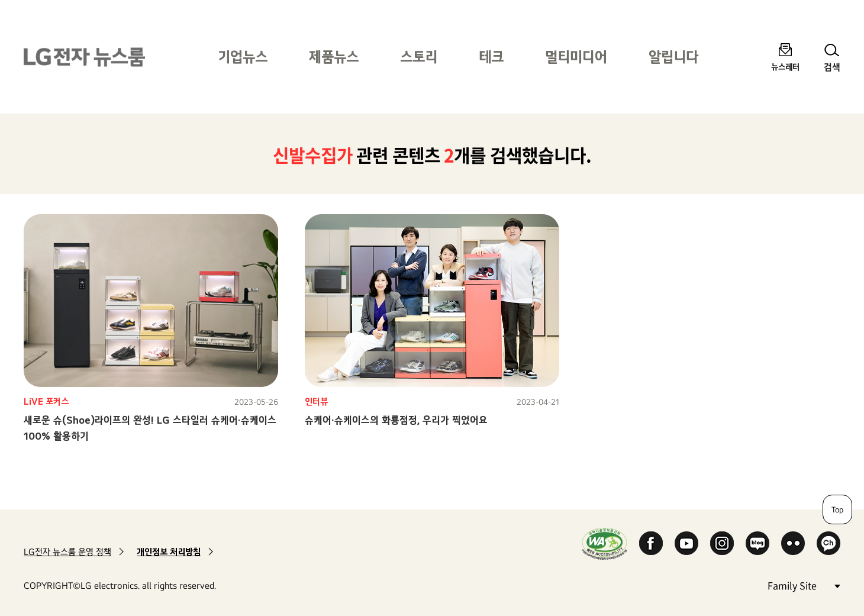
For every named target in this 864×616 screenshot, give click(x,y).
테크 (491, 57)
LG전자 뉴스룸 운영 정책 (67, 552)
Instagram (722, 543)
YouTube (686, 543)
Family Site (804, 585)
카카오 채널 (828, 543)
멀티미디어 (576, 57)
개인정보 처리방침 (169, 552)
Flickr (793, 543)
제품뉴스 (334, 57)
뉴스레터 (785, 67)
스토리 (419, 57)
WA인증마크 (605, 544)
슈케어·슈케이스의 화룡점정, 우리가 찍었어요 (396, 420)
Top (837, 509)
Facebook (651, 543)
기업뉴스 (243, 57)
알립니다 (673, 57)
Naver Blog (757, 543)
